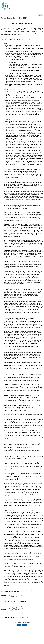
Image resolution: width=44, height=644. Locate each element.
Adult (19, 625)
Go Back (40, 15)
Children (24, 625)
